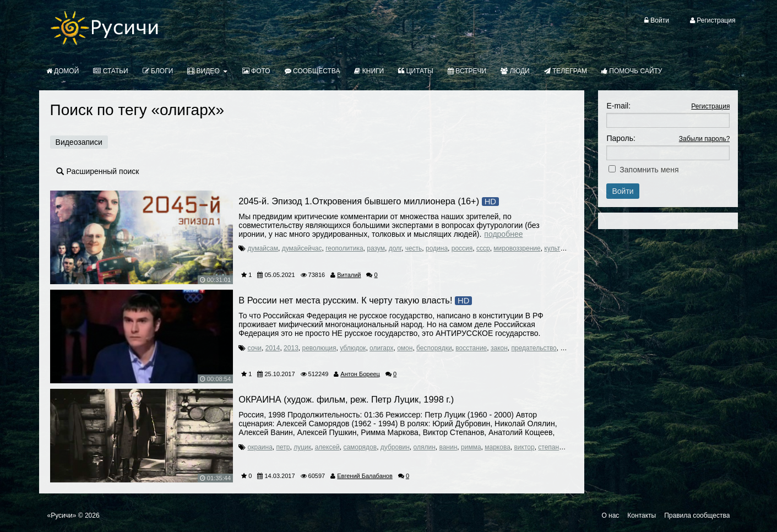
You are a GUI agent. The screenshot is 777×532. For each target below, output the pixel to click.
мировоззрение (517, 248)
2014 (273, 348)
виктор (524, 447)
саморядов (360, 447)
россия (462, 248)
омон (405, 348)
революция (319, 348)
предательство (534, 348)
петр (283, 447)
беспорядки (434, 348)
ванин (448, 447)
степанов (552, 447)
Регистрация (710, 106)
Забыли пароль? (705, 139)
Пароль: (621, 138)
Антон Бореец (360, 374)
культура (557, 248)
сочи (255, 348)
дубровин (395, 447)
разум (376, 248)
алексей (327, 447)
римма (471, 447)
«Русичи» (62, 515)
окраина (260, 447)
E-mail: (618, 106)
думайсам (263, 248)
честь (414, 248)
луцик (302, 447)
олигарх (381, 348)
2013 (291, 348)
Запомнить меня (649, 170)
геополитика (344, 248)
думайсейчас (302, 248)
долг (395, 248)
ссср (483, 248)
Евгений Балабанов (365, 476)
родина (437, 248)
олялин (425, 447)
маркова (498, 447)
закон (499, 348)
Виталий (349, 275)
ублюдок (353, 348)
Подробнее (503, 234)
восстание (471, 348)
